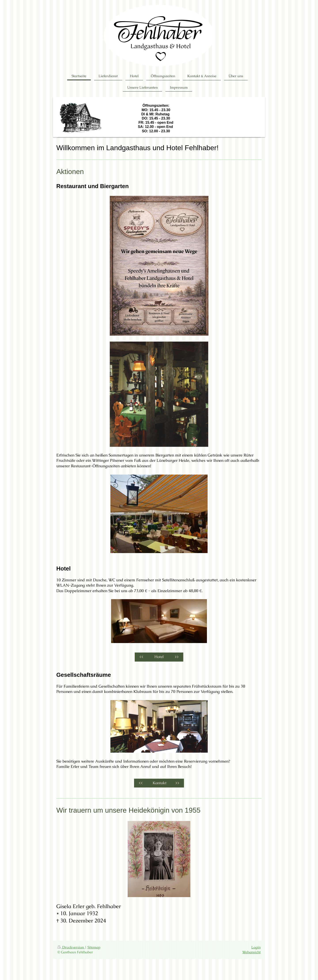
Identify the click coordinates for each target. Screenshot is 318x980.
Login (256, 947)
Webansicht (251, 952)
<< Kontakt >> (159, 783)
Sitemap (94, 947)
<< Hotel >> (159, 657)
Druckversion (71, 947)
